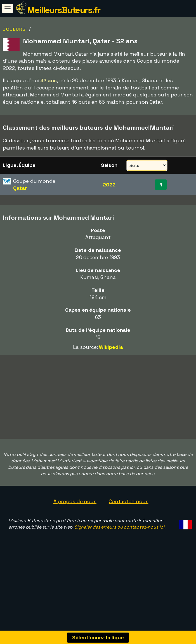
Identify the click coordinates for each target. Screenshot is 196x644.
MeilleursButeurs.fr (64, 10)
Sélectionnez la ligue (98, 637)
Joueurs (14, 29)
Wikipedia (111, 347)
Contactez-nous (129, 515)
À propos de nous (75, 515)
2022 (109, 185)
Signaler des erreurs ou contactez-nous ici (119, 541)
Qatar (20, 188)
